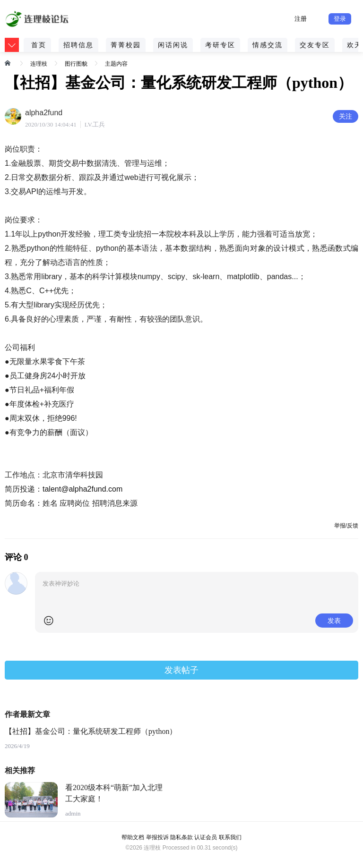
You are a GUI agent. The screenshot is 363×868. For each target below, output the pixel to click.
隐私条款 (181, 837)
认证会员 (206, 837)
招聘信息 (78, 45)
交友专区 (315, 45)
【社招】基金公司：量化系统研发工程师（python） (91, 731)
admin (73, 813)
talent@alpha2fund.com (82, 489)
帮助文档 (133, 837)
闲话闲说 (173, 45)
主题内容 (116, 64)
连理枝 (39, 64)
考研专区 (220, 45)
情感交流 (268, 45)
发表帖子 (181, 670)
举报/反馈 (346, 526)
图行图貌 (76, 64)
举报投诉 (157, 837)
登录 (340, 19)
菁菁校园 (126, 45)
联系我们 (230, 837)
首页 (39, 45)
